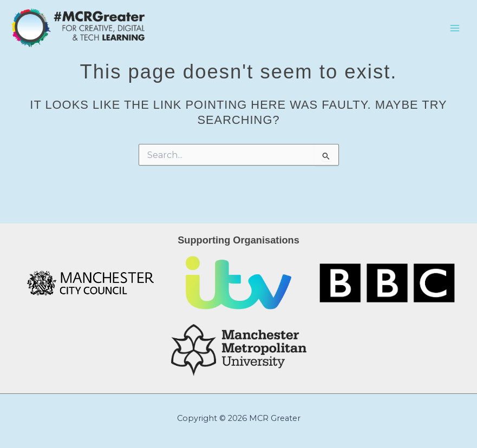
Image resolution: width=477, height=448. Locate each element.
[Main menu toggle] (455, 28)
